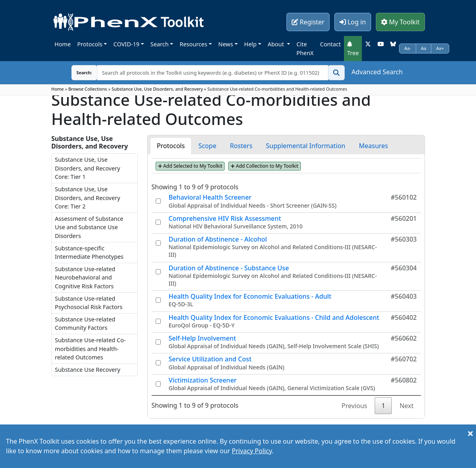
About (277, 44)
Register (308, 22)
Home (63, 44)
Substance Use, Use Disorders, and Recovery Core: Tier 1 (88, 168)
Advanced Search (377, 72)
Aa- (408, 48)
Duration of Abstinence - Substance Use (229, 268)
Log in (353, 22)
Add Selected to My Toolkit (190, 166)
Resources (193, 44)
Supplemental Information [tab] (306, 146)
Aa (424, 48)
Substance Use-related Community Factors (85, 324)
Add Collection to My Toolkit (265, 166)
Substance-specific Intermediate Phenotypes (89, 253)
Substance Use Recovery (88, 370)
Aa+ (440, 48)
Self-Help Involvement (202, 338)
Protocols (90, 44)
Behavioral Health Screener (210, 197)
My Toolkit (400, 22)
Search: (78, 72)
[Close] (470, 433)
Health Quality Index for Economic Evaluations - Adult (250, 296)
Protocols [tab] (171, 146)
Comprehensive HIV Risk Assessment (225, 218)
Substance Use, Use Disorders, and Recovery (157, 89)
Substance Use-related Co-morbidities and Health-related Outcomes (91, 349)
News (226, 44)
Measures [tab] (373, 146)
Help (250, 44)
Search (160, 44)
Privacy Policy (252, 451)
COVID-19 (126, 44)
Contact (330, 44)
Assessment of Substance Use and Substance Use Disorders (89, 227)
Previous (354, 406)
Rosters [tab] (241, 146)
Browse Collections (88, 89)
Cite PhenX (305, 49)
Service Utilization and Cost (210, 359)
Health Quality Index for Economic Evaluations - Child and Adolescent (274, 317)
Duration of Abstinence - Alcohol (218, 239)
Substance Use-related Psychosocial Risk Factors (89, 303)
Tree (353, 49)
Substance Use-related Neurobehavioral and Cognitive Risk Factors (85, 278)
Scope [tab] (207, 146)
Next (406, 406)
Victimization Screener (203, 380)
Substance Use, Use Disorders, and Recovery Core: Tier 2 (88, 198)
